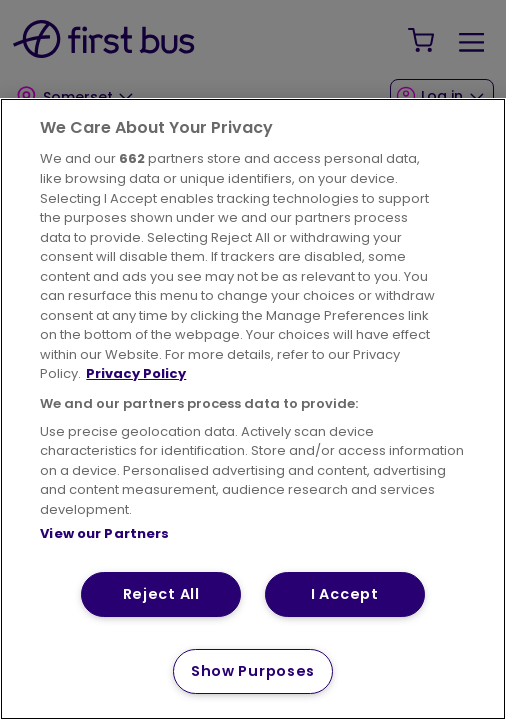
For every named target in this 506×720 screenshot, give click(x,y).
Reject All (161, 594)
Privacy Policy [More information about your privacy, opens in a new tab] (136, 373)
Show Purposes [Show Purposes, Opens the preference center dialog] (253, 671)
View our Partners (104, 533)
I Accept (345, 594)
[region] (253, 409)
